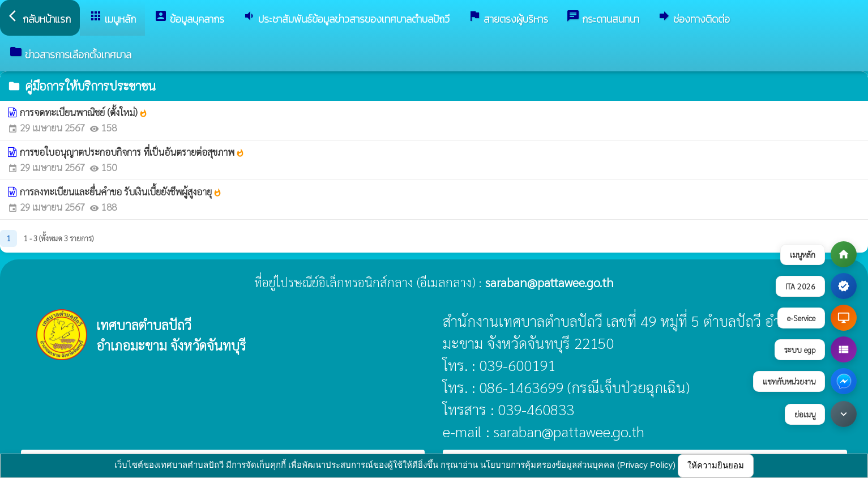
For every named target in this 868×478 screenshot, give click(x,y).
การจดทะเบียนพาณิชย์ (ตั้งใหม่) (84, 112)
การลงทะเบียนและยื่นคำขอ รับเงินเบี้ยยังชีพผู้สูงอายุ (121, 191)
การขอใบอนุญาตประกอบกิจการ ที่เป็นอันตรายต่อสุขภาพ (132, 152)
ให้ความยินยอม (716, 465)
